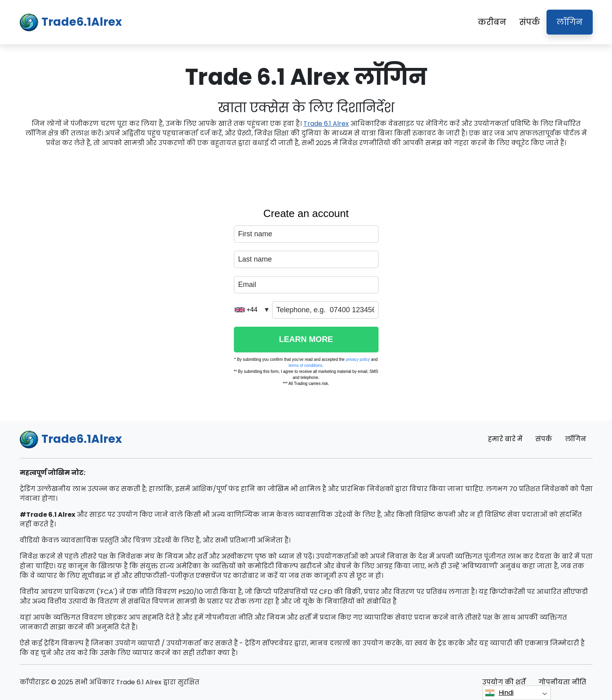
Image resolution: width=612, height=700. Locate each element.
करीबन (492, 22)
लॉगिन (570, 22)
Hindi (499, 693)
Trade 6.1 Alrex (326, 124)
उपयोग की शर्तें (504, 682)
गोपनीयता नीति (562, 682)
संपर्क (530, 22)
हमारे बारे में (505, 439)
